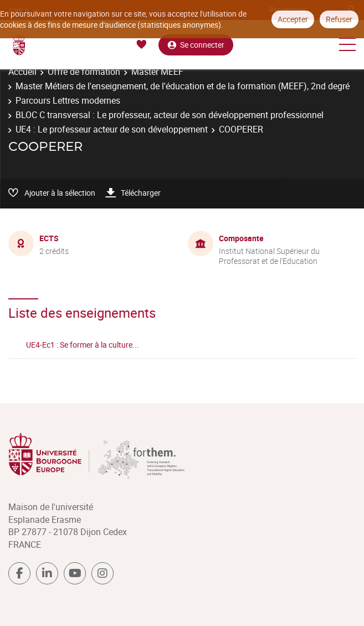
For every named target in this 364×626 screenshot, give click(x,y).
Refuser (339, 19)
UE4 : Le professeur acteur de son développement (112, 129)
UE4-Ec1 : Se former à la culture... (83, 345)
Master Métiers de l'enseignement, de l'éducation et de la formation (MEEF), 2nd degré (183, 86)
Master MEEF (157, 72)
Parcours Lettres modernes (68, 100)
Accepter (293, 19)
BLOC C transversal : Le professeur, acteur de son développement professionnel (170, 115)
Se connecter (196, 45)
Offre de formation (84, 72)
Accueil (22, 72)
